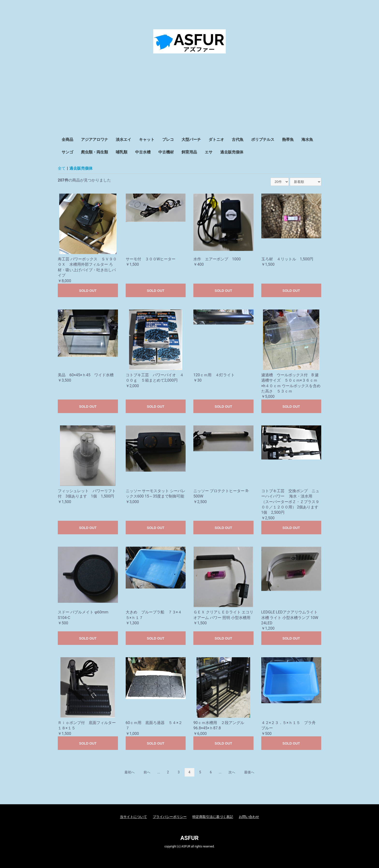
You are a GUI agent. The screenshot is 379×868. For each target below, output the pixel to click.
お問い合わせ (249, 817)
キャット (147, 140)
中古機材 (166, 152)
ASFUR (189, 838)
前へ (147, 772)
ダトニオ (216, 140)
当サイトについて (133, 817)
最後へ (249, 772)
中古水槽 (143, 152)
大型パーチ (191, 140)
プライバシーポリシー (170, 817)
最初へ (130, 772)
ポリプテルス (263, 140)
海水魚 (307, 140)
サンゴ (67, 152)
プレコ (168, 140)
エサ (209, 152)
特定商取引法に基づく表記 (213, 817)
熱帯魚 (288, 140)
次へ (232, 772)
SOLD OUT (88, 291)
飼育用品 (189, 152)
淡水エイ (124, 140)
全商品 (67, 140)
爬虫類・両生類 (95, 152)
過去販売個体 (232, 152)
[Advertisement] (189, 97)
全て (62, 168)
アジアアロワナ (95, 140)
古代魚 (238, 140)
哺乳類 (122, 152)
